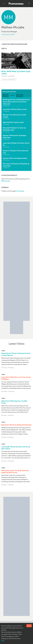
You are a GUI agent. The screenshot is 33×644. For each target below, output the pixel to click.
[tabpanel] (16, 134)
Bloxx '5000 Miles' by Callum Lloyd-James (16, 72)
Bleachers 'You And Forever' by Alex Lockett (14, 116)
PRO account (6, 181)
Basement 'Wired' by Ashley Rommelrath (16, 425)
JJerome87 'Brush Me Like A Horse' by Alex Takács (16, 448)
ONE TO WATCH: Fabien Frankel (13, 122)
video (3, 351)
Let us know (20, 191)
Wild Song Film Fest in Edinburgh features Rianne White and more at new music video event (16, 102)
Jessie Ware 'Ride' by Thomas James (15, 109)
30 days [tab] (12, 96)
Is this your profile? (8, 34)
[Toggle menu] (4, 4)
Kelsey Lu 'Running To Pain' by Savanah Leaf (16, 152)
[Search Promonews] (29, 4)
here (3, 641)
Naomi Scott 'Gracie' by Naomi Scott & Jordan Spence (16, 354)
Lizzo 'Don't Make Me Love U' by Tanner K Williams (16, 378)
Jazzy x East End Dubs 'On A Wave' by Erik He (16, 144)
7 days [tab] (6, 96)
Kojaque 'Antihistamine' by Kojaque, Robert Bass (15, 136)
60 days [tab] (20, 96)
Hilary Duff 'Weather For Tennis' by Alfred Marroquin (14, 129)
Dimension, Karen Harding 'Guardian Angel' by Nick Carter (15, 471)
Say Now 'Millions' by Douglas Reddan (15, 158)
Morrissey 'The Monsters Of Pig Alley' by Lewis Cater (16, 165)
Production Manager (9, 80)
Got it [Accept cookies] (29, 626)
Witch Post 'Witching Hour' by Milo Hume (14, 402)
